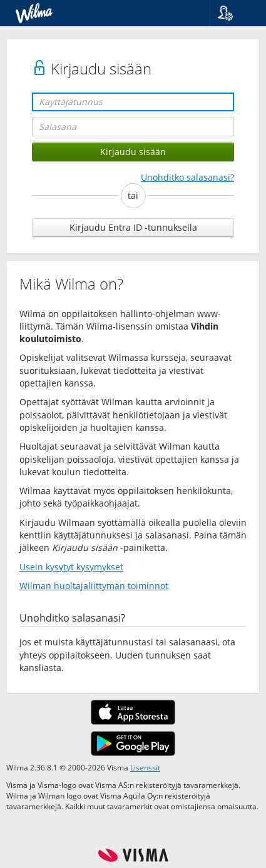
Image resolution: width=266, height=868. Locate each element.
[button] (233, 13)
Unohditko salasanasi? (187, 177)
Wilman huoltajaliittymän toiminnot (94, 586)
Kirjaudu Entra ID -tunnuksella (133, 227)
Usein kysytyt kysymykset (71, 567)
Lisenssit (145, 767)
